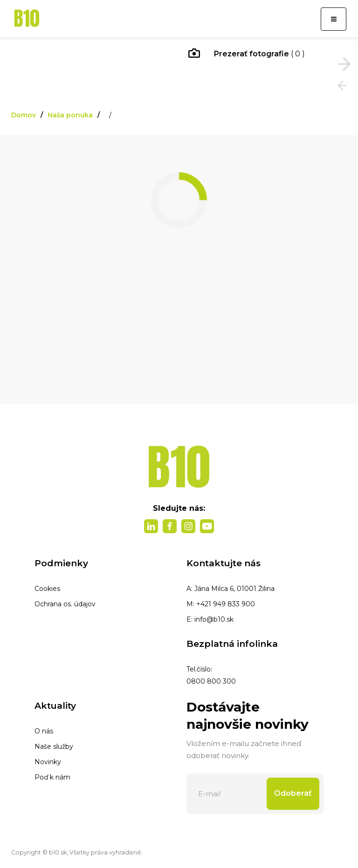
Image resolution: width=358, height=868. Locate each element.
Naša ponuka (70, 115)
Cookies (47, 589)
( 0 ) (247, 54)
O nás (44, 731)
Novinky (48, 762)
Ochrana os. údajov (65, 604)
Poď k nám (52, 777)
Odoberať (293, 793)
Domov (24, 115)
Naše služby (54, 746)
